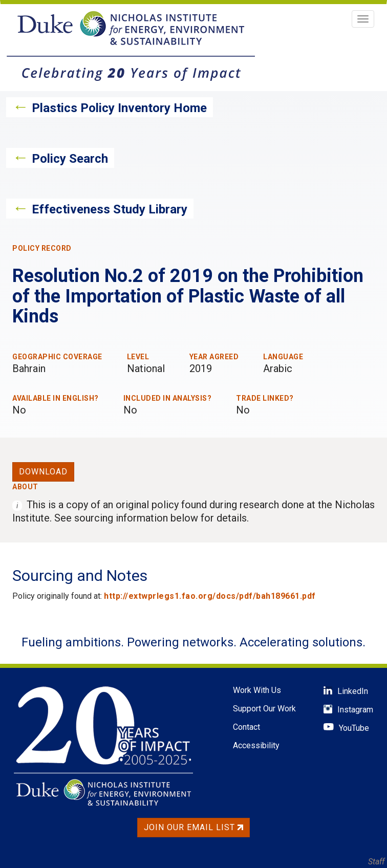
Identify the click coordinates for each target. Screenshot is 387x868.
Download (43, 472)
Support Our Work (264, 709)
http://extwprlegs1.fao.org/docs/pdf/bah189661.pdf (210, 596)
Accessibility (256, 745)
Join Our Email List (193, 827)
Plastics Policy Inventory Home (119, 108)
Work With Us (257, 690)
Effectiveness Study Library (110, 209)
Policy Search (70, 159)
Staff (376, 862)
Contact (246, 727)
